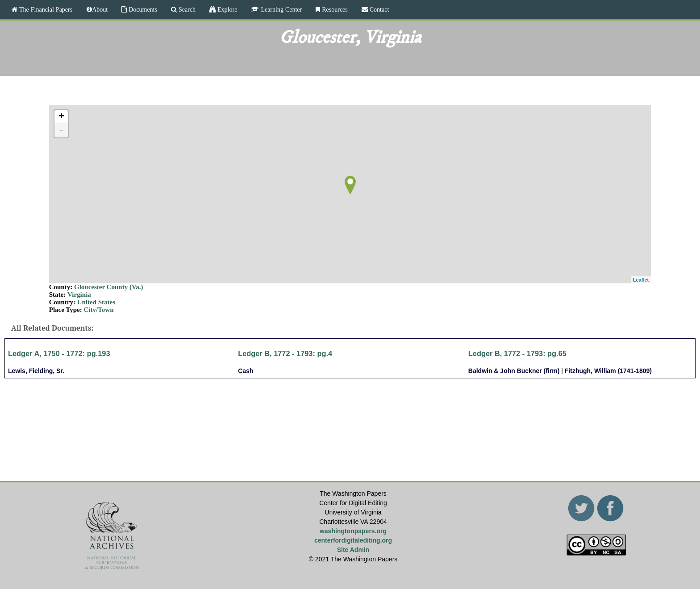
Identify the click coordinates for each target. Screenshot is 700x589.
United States (96, 302)
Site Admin (353, 550)
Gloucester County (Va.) (109, 287)
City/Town (99, 310)
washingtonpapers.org (353, 531)
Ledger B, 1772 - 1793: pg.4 (285, 353)
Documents (142, 9)
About (100, 9)
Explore (226, 9)
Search (186, 9)
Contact (379, 9)
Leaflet (641, 280)
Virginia (79, 294)
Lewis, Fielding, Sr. (36, 371)
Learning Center (280, 9)
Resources (334, 9)
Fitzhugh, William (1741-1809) (608, 371)
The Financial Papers (45, 9)
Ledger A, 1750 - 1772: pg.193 (59, 353)
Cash (246, 371)
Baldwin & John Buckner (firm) (514, 371)
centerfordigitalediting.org (353, 540)
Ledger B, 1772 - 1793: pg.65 (517, 353)
